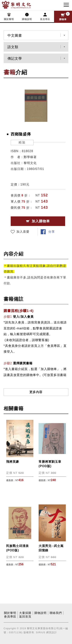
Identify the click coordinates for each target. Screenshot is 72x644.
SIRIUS (41, 632)
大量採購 (25, 613)
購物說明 (27, 19)
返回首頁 (25, 617)
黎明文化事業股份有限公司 (23, 5)
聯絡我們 (56, 613)
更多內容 (36, 392)
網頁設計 (52, 632)
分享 (52, 232)
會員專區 (45, 19)
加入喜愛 (23, 232)
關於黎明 (9, 19)
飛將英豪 (13, 462)
